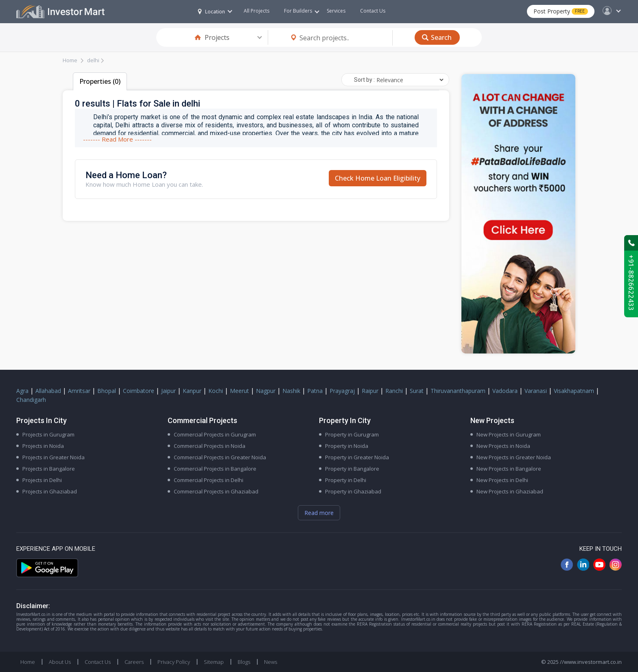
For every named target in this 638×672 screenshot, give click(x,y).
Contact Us (373, 11)
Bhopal (107, 391)
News (271, 662)
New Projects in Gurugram (509, 434)
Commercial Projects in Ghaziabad (216, 491)
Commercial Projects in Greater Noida (220, 457)
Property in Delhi (346, 480)
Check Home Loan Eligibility (378, 178)
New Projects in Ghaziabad (510, 491)
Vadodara (505, 391)
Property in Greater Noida (357, 457)
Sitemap (214, 662)
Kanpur (192, 391)
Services (336, 11)
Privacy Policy (174, 662)
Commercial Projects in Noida (210, 446)
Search (441, 37)
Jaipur (168, 391)
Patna (315, 391)
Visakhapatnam (574, 391)
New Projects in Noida (503, 446)
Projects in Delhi (42, 480)
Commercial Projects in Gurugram (215, 434)
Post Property (561, 11)
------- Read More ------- (117, 139)
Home (70, 60)
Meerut (239, 391)
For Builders (302, 11)
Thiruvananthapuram (458, 391)
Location (211, 12)
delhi (93, 60)
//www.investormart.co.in (591, 662)
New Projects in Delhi (502, 480)
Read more (319, 513)
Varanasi (536, 391)
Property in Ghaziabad (353, 491)
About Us (60, 662)
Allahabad (48, 391)
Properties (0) (100, 81)
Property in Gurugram (352, 434)
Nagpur (266, 391)
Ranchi (394, 391)
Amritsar (79, 391)
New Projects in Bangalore (509, 469)
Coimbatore (139, 391)
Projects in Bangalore (49, 469)
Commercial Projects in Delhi (209, 480)
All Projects (257, 11)
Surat (417, 391)
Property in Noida (347, 446)
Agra (22, 391)
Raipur (370, 391)
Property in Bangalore (352, 469)
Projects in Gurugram (48, 434)
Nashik (291, 391)
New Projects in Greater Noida (514, 457)
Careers (134, 662)
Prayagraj (342, 391)
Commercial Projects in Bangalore (215, 469)
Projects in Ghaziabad (50, 491)
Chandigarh (31, 400)
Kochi (216, 391)
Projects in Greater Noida (54, 457)
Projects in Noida (43, 446)
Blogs (244, 662)
